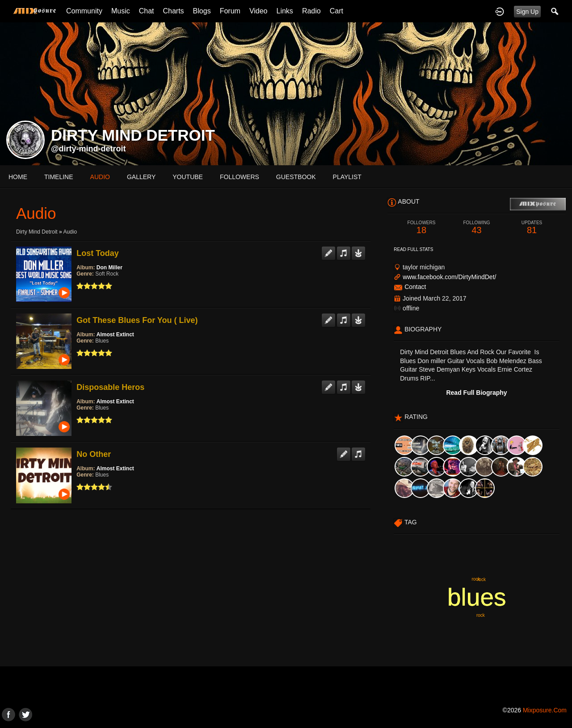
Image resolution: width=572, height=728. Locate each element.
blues (477, 597)
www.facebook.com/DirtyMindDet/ (449, 277)
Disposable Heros (110, 387)
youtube (188, 177)
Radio (311, 11)
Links (285, 11)
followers (240, 177)
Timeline (59, 177)
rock (476, 579)
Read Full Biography (476, 393)
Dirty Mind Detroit (37, 232)
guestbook (296, 177)
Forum (230, 11)
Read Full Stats (413, 249)
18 (421, 228)
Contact (415, 287)
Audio (70, 232)
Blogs (202, 11)
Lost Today (98, 253)
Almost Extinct (115, 335)
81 (532, 228)
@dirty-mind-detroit (88, 149)
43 (477, 228)
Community (84, 11)
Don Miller (109, 268)
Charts (173, 11)
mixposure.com (545, 710)
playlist (347, 177)
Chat (147, 11)
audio (100, 177)
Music (121, 11)
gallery (141, 177)
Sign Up (527, 12)
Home (18, 177)
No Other (94, 454)
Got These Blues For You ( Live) (137, 320)
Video (259, 11)
